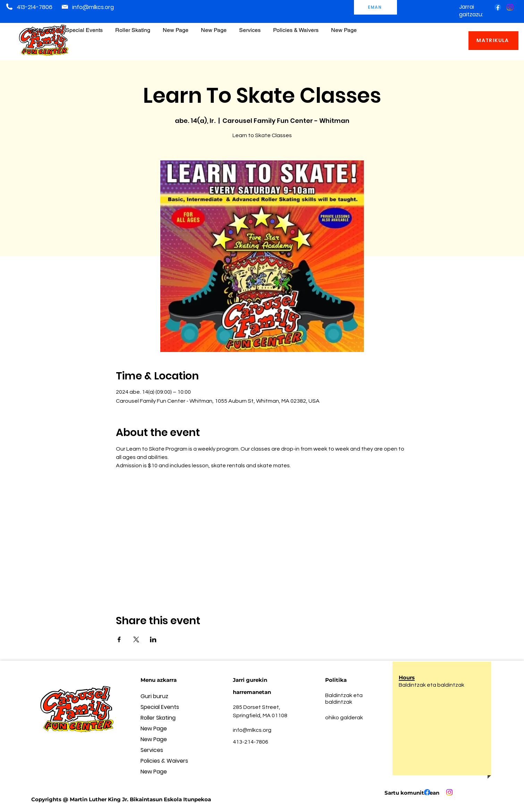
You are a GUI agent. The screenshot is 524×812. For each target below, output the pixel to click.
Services (152, 750)
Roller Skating (158, 718)
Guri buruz (154, 696)
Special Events (160, 707)
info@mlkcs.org (93, 7)
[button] (296, 27)
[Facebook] (498, 7)
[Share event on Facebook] (119, 639)
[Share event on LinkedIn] (153, 639)
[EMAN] (375, 7)
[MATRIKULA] (493, 41)
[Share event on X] (136, 639)
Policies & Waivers (164, 761)
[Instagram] (510, 7)
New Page (154, 729)
